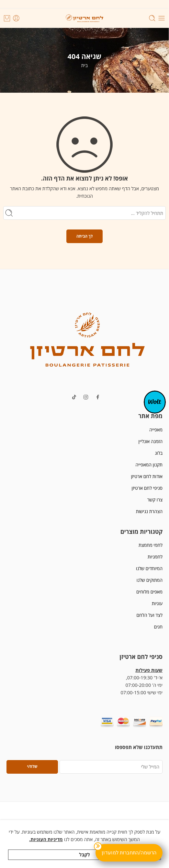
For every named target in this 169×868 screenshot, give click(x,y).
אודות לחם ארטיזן (147, 476)
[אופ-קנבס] (155, 402)
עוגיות (157, 603)
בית (84, 65)
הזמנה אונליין (151, 441)
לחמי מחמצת (151, 545)
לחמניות (155, 557)
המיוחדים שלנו (149, 568)
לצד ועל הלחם (149, 615)
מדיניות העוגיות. (46, 839)
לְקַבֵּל (84, 855)
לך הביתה (85, 236)
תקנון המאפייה (149, 465)
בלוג (159, 453)
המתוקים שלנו (150, 580)
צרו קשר (155, 500)
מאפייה (156, 430)
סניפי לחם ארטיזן (147, 488)
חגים (158, 627)
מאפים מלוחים (149, 592)
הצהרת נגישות (149, 511)
